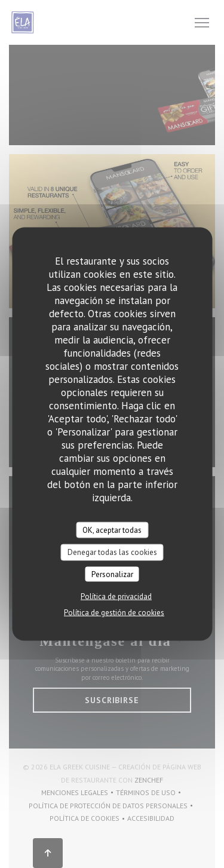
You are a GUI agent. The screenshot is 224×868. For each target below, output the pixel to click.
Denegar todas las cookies (112, 552)
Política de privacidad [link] (116, 596)
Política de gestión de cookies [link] (114, 613)
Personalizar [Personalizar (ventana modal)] (112, 574)
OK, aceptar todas (112, 530)
